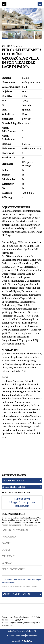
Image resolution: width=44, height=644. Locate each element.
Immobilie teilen (14, 487)
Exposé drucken (13, 481)
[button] (40, 10)
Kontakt (11, 636)
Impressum (20, 636)
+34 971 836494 (22, 499)
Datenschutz (32, 636)
